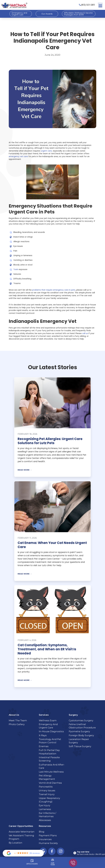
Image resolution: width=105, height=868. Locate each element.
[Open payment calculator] (88, 853)
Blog (42, 832)
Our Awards (47, 14)
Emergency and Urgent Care (19, 14)
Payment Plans (48, 835)
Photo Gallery (17, 724)
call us (85, 333)
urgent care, (47, 151)
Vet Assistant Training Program (21, 837)
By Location (16, 843)
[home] (14, 5)
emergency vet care (18, 156)
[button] (100, 5)
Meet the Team (18, 720)
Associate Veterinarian (22, 832)
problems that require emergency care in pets (54, 290)
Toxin (16, 269)
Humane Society (48, 843)
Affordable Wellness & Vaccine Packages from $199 (78, 14)
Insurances (45, 839)
